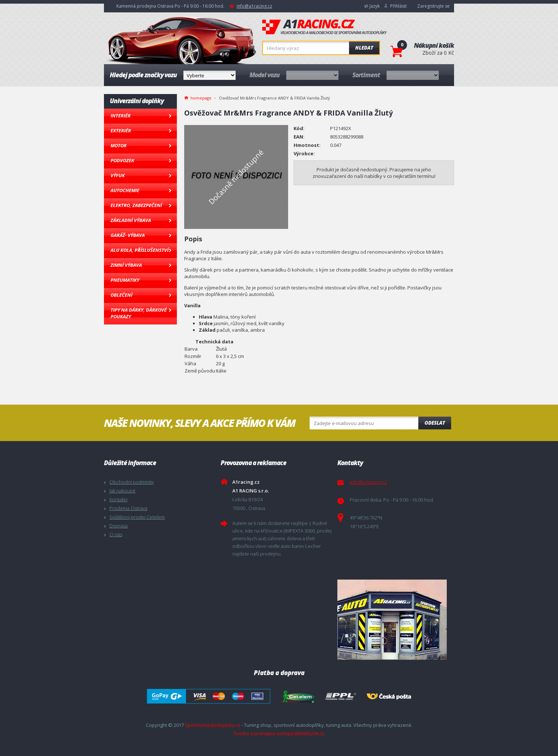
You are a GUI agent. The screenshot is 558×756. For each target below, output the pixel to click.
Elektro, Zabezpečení (136, 205)
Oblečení (121, 295)
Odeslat (435, 423)
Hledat (364, 48)
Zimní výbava (126, 265)
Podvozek (122, 160)
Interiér (121, 116)
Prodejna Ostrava (128, 508)
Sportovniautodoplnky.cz (213, 725)
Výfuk (118, 175)
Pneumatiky (125, 280)
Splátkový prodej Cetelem (137, 517)
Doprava (119, 526)
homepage (201, 97)
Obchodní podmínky (132, 482)
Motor (119, 145)
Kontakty (119, 499)
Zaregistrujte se (433, 6)
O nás (116, 534)
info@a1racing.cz (254, 6)
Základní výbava (131, 220)
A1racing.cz (325, 27)
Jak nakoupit (122, 491)
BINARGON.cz (310, 733)
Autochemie (125, 190)
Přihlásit (398, 6)
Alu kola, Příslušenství (139, 250)
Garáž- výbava (128, 235)
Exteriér (121, 130)
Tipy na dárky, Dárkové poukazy (139, 313)
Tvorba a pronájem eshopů (264, 733)
